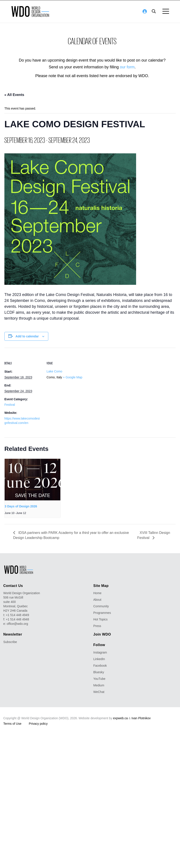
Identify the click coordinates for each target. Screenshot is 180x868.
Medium (99, 685)
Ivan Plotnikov (141, 718)
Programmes (102, 613)
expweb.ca (120, 718)
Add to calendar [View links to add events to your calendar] (27, 336)
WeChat (99, 692)
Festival (10, 405)
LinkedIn (99, 659)
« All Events (14, 95)
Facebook (100, 666)
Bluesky (99, 672)
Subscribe (10, 642)
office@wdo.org (17, 624)
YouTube (99, 679)
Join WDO (102, 635)
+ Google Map (73, 377)
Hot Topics (100, 620)
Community (101, 606)
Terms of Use (12, 724)
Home (97, 593)
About (97, 600)
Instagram (100, 652)
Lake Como (54, 372)
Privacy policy (38, 724)
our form (127, 67)
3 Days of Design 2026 (21, 507)
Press (97, 626)
